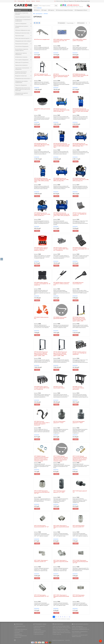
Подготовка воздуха (23, 36)
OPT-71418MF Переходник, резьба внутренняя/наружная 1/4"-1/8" (80, 562)
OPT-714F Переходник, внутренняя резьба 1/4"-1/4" (41, 596)
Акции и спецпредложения (20, 636)
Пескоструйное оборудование (23, 60)
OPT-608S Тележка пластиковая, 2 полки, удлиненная (78, 388)
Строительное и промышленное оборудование (23, 69)
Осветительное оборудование (22, 46)
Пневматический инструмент (23, 44)
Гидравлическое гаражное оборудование (23, 54)
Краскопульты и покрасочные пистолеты (23, 14)
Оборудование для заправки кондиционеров (23, 82)
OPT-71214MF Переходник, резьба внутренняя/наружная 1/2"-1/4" (42, 492)
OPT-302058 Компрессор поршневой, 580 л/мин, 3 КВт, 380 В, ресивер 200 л (61, 180)
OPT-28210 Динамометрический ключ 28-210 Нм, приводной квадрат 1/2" (61, 76)
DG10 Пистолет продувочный (42, 39)
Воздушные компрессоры (23, 76)
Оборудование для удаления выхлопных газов (22, 94)
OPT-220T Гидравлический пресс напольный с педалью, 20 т (42, 75)
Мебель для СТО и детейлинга (22, 63)
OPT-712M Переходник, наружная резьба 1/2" (79, 526)
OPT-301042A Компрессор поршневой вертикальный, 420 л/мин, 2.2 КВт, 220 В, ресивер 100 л (81, 111)
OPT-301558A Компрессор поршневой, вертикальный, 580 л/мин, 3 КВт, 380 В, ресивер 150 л (42, 180)
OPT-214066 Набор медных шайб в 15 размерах (80, 40)
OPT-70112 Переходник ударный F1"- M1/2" (59, 422)
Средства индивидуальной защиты (23, 17)
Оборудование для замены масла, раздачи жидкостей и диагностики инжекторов (23, 89)
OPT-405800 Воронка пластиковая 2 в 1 (78, 283)
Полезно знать (18, 637)
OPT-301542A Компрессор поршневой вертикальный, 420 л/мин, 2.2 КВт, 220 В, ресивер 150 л (61, 145)
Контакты (38, 1)
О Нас (15, 1)
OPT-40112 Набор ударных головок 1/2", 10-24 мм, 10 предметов (79, 214)
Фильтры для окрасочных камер (23, 33)
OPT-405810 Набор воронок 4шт (41, 318)
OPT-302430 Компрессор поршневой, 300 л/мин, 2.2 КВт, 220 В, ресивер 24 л (81, 180)
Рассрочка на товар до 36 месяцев (64, 10)
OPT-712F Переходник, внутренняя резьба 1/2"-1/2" (41, 526)
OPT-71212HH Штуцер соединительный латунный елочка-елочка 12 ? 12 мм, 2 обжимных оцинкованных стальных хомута (80, 459)
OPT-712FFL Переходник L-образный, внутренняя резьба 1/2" (61, 527)
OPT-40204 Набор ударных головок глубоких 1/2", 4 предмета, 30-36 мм (41, 249)
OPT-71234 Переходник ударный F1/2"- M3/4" (59, 492)
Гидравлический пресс (39, 632)
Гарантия (33, 1)
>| (69, 617)
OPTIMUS (46, 14)
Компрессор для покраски (40, 631)
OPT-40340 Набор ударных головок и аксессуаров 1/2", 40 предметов (42, 284)
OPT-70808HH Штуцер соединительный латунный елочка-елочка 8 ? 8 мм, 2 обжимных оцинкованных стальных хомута (41, 459)
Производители (39, 14)
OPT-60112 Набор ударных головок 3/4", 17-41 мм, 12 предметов (79, 353)
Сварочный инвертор (38, 634)
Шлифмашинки (37, 629)
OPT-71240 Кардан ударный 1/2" (80, 492)
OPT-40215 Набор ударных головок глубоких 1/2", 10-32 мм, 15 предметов (61, 249)
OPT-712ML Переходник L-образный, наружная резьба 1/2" (61, 562)
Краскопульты (37, 628)
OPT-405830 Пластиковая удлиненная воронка (60, 318)
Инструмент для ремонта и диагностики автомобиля (23, 73)
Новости (37, 10)
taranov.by (67, 640)
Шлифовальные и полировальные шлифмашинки (23, 20)
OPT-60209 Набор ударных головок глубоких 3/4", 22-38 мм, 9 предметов (42, 388)
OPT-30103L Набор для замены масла (42, 110)
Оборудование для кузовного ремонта (23, 27)
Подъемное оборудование (23, 85)
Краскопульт (39, 8)
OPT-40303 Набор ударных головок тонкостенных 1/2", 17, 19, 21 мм (81, 249)
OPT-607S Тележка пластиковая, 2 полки (59, 387)
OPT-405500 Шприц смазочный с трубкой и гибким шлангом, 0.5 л (61, 284)
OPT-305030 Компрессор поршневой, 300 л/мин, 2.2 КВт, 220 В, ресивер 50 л (42, 214)
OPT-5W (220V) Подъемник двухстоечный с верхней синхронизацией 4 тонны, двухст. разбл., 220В (41, 354)
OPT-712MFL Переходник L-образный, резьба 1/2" (41, 561)
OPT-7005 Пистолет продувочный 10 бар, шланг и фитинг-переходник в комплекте (42, 423)
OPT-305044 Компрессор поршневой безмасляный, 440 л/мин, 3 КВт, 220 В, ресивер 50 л (61, 215)
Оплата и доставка (21, 1)
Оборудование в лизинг (20, 626)
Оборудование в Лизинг (81, 10)
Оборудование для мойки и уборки (23, 41)
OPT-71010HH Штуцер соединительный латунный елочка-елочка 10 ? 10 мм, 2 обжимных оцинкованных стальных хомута (61, 459)
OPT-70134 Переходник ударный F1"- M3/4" (79, 422)
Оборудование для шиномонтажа (23, 79)
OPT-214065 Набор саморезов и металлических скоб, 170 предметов (62, 41)
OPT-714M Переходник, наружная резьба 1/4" (79, 596)
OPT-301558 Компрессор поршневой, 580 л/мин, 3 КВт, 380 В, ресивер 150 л (80, 145)
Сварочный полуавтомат (39, 626)
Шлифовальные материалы (23, 57)
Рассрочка (28, 1)
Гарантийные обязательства (21, 629)
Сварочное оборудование (23, 24)
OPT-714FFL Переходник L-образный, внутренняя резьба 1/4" (61, 596)
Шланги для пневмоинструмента (23, 38)
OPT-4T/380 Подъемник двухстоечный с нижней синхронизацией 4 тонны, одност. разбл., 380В (79, 319)
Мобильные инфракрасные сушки (23, 30)
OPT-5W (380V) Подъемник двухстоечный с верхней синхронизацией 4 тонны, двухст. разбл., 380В (60, 354)
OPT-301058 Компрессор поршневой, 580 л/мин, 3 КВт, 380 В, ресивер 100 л (42, 145)
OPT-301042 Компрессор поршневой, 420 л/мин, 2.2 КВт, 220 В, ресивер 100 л (61, 110)
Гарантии (51, 10)
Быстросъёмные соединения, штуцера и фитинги (23, 50)
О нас (16, 628)
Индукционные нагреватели (21, 65)
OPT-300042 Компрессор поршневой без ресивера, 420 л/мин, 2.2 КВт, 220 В (80, 75)
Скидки (44, 10)
